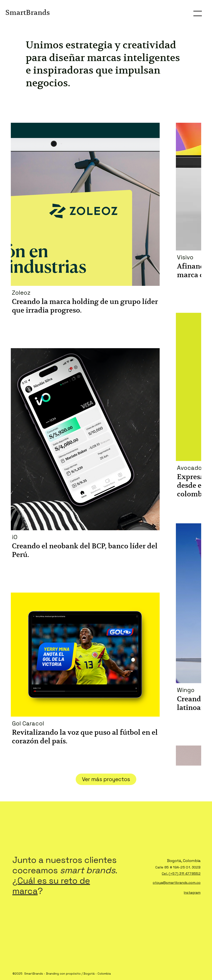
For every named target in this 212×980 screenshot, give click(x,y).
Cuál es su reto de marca (51, 886)
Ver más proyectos (106, 779)
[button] (198, 13)
